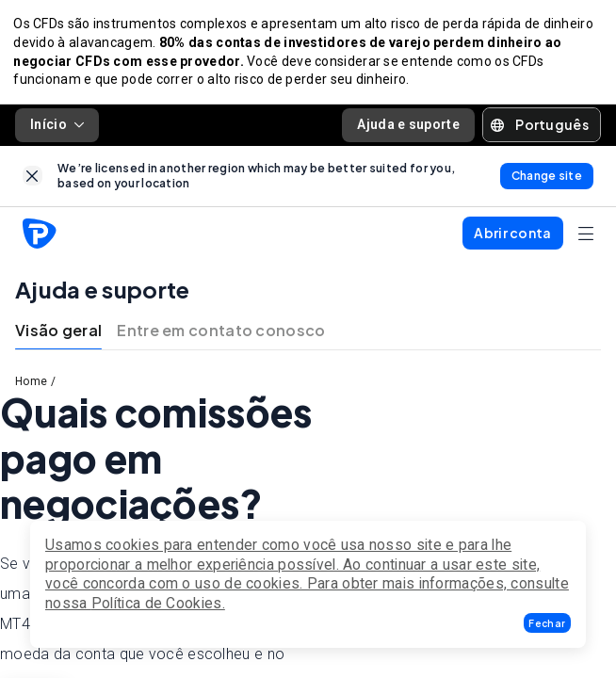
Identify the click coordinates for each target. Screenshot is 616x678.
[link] (32, 179)
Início (57, 128)
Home (31, 386)
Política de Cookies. (158, 603)
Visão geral (58, 335)
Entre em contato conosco (221, 335)
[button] (547, 623)
